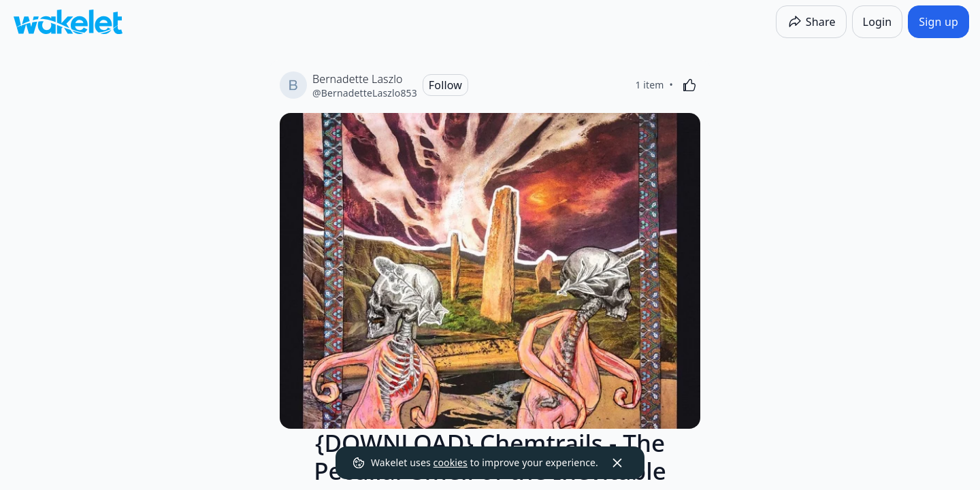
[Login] (878, 22)
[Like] (689, 85)
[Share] (811, 22)
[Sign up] (938, 22)
